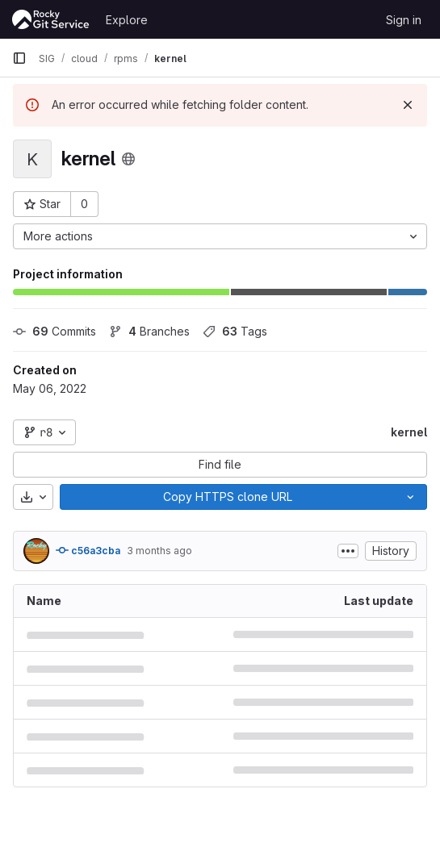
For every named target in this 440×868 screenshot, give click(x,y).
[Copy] (227, 497)
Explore (127, 20)
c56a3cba (88, 550)
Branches (149, 331)
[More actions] (220, 236)
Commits (54, 331)
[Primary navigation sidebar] (19, 58)
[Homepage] (51, 19)
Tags (235, 331)
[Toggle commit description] (348, 551)
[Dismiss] (408, 105)
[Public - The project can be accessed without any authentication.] (128, 159)
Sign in (404, 20)
